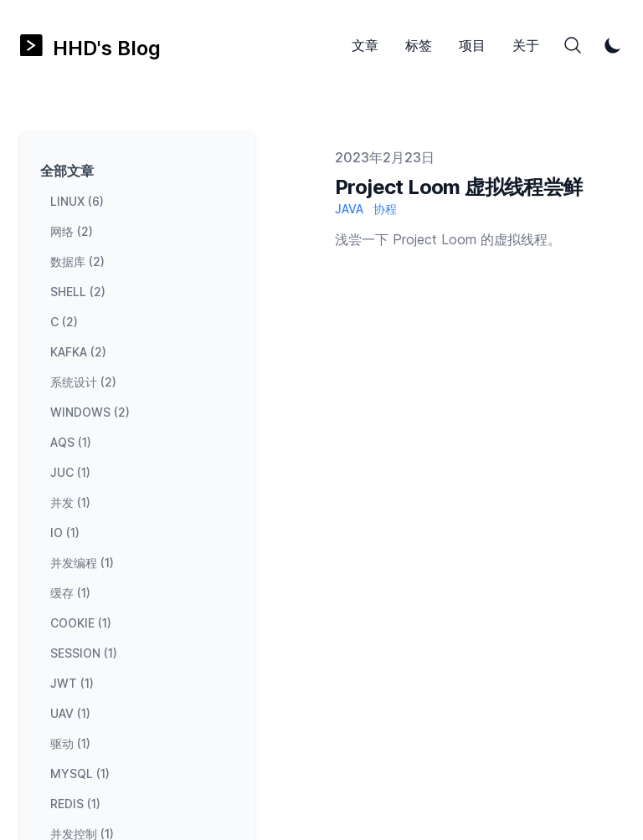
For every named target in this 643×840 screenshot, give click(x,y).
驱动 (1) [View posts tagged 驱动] (70, 743)
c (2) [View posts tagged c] (64, 322)
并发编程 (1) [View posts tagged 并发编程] (82, 563)
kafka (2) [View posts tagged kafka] (78, 352)
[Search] (573, 45)
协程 (385, 209)
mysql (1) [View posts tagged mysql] (80, 773)
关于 (526, 45)
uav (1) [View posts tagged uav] (70, 713)
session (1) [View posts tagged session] (84, 653)
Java (349, 209)
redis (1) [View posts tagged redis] (75, 804)
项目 (472, 45)
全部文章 (67, 171)
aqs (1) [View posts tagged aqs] (71, 442)
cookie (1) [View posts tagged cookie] (81, 623)
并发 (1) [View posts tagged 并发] (70, 502)
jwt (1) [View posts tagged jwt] (72, 683)
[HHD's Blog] (90, 46)
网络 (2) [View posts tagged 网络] (72, 231)
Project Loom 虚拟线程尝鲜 (459, 187)
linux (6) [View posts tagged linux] (77, 201)
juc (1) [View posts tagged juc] (70, 472)
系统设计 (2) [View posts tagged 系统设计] (83, 382)
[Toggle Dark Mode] (613, 45)
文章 (365, 45)
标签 (419, 45)
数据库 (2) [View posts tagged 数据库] (77, 261)
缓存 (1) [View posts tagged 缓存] (70, 593)
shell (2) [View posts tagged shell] (78, 292)
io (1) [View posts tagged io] (65, 533)
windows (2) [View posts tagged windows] (90, 412)
